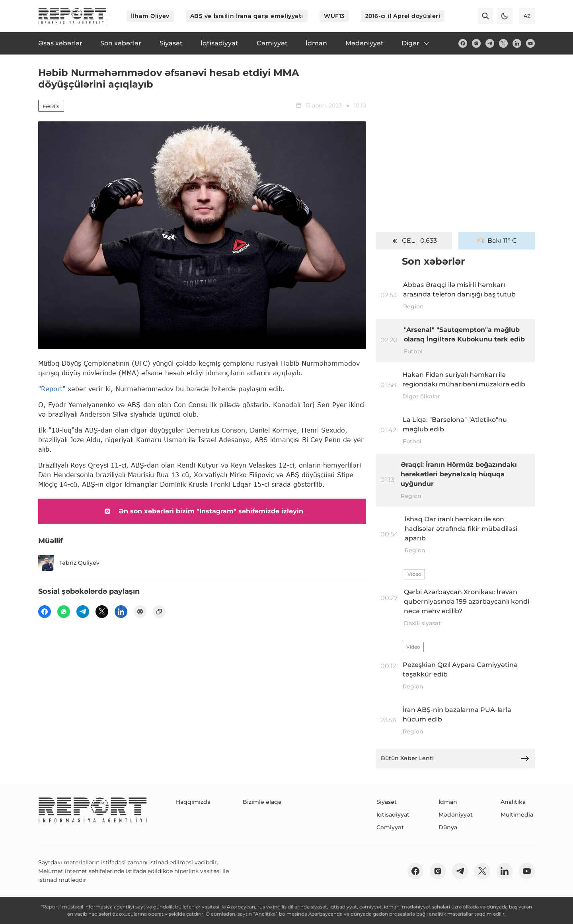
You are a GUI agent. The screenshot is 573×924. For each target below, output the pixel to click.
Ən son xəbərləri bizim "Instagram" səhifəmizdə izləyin (202, 511)
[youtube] (530, 43)
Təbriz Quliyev (69, 563)
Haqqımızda (193, 802)
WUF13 (334, 16)
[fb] (463, 43)
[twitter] (503, 43)
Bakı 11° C (497, 241)
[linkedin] (517, 43)
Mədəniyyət (456, 815)
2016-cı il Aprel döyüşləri (403, 16)
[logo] (72, 16)
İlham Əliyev (150, 16)
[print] (140, 612)
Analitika (513, 802)
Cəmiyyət (390, 827)
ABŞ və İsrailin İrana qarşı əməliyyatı (247, 16)
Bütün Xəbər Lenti (455, 758)
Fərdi (51, 106)
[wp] (64, 612)
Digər (416, 43)
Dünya (448, 827)
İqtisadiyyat (393, 815)
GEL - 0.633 (414, 241)
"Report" (52, 389)
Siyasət (387, 802)
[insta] (476, 43)
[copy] (159, 612)
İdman (448, 802)
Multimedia (517, 815)
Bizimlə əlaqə (262, 802)
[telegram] (490, 43)
